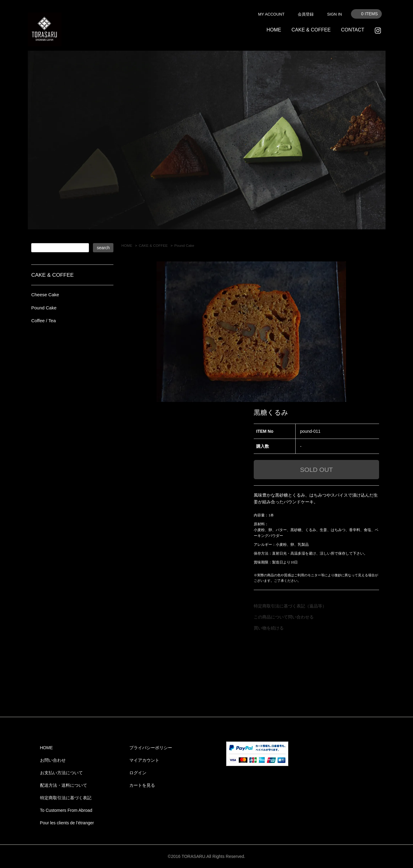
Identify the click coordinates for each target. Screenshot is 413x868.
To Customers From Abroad (66, 810)
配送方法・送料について (64, 785)
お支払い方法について (61, 773)
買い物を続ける (269, 628)
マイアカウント (144, 760)
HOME (274, 30)
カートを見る (142, 785)
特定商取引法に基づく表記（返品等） (290, 606)
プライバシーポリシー (151, 748)
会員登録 (306, 14)
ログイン (138, 773)
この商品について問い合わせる (284, 617)
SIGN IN (334, 14)
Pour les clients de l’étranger (67, 823)
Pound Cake (184, 246)
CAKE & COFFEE (311, 30)
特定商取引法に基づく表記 (66, 798)
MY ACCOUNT (271, 14)
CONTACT (352, 30)
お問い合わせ (53, 760)
